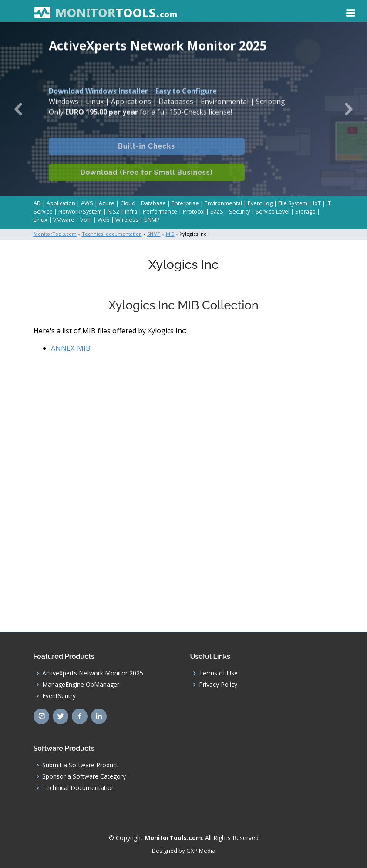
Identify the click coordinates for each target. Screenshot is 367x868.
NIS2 (113, 211)
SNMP (152, 220)
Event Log (260, 203)
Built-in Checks (146, 154)
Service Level (273, 211)
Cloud (128, 203)
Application (61, 203)
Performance (160, 211)
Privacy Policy (218, 685)
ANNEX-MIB (71, 348)
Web (104, 220)
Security (239, 211)
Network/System (80, 211)
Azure (107, 203)
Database (153, 203)
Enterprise (185, 203)
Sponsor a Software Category (84, 776)
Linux (40, 220)
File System (293, 203)
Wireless (127, 220)
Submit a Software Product (80, 765)
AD (37, 203)
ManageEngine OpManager (81, 685)
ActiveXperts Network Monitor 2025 (93, 673)
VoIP (86, 220)
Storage (305, 211)
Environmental (223, 203)
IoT (317, 203)
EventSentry (59, 696)
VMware (64, 220)
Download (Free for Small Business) (146, 181)
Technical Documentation (79, 788)
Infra (131, 211)
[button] (18, 109)
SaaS (217, 211)
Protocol (194, 211)
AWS (87, 203)
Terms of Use (218, 673)
